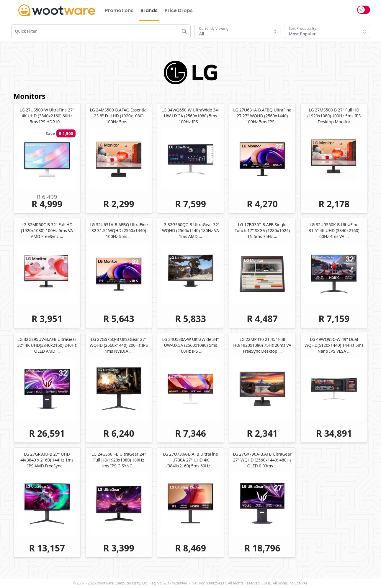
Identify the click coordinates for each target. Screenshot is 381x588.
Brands (149, 10)
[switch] (364, 10)
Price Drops (179, 10)
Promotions (119, 10)
